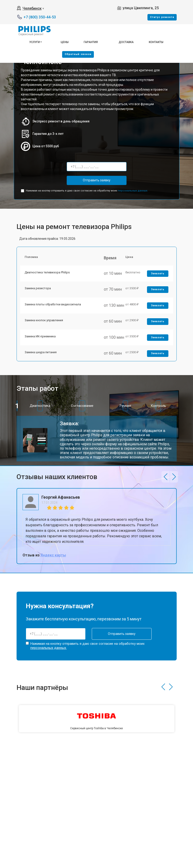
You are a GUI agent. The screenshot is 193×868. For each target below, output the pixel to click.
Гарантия (91, 42)
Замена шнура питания (41, 352)
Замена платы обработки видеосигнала (53, 304)
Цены (65, 42)
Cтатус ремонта (162, 17)
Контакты (156, 42)
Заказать (158, 273)
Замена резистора (38, 288)
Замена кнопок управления (44, 320)
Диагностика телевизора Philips (47, 272)
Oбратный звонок (78, 54)
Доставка (126, 42)
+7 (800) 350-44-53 (40, 17)
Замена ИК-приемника (40, 336)
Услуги (35, 42)
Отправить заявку (97, 180)
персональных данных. (133, 191)
